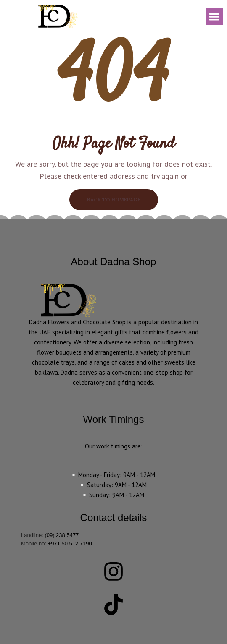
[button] (215, 17)
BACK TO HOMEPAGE (114, 199)
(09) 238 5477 (62, 535)
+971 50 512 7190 (70, 544)
